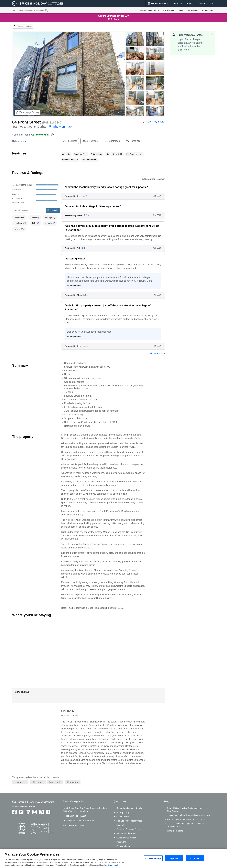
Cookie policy (123, 817)
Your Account (205, 3)
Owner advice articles (126, 838)
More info (121, 825)
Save (149, 122)
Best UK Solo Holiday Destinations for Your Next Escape (187, 810)
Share (161, 122)
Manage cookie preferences (129, 821)
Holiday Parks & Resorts (150, 10)
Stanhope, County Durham (42, 126)
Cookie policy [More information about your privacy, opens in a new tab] (114, 865)
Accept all (195, 858)
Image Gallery (27, 112)
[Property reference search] (46, 10)
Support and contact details (129, 808)
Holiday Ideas (192, 10)
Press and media (124, 846)
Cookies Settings (153, 858)
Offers (180, 10)
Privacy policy (123, 812)
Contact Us (178, 3)
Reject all (174, 858)
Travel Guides (207, 10)
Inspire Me (121, 842)
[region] (113, 859)
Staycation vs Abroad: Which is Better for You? (189, 815)
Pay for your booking (126, 833)
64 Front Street (26, 122)
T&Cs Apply (114, 19)
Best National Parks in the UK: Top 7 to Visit (187, 819)
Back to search (24, 26)
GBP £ (190, 3)
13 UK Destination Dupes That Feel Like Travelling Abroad (186, 825)
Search (52, 210)
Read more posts (175, 831)
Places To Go (168, 10)
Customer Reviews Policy (128, 829)
